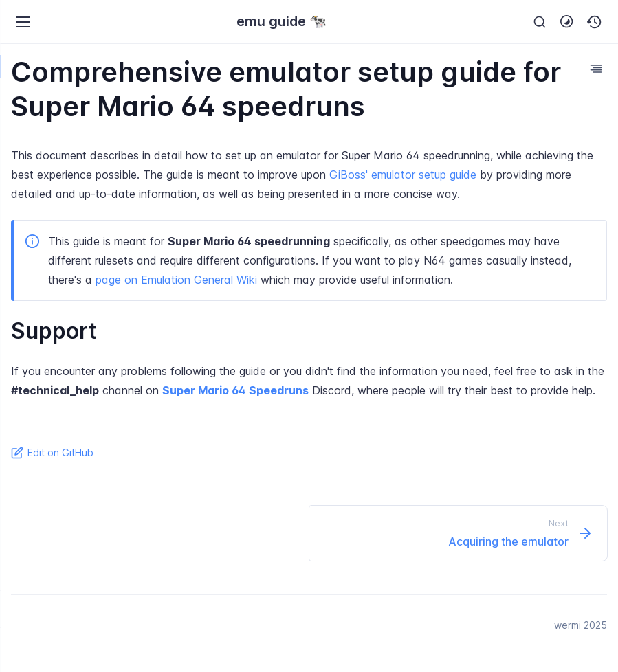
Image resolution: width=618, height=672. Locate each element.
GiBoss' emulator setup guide (403, 175)
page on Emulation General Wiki (176, 280)
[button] (595, 22)
